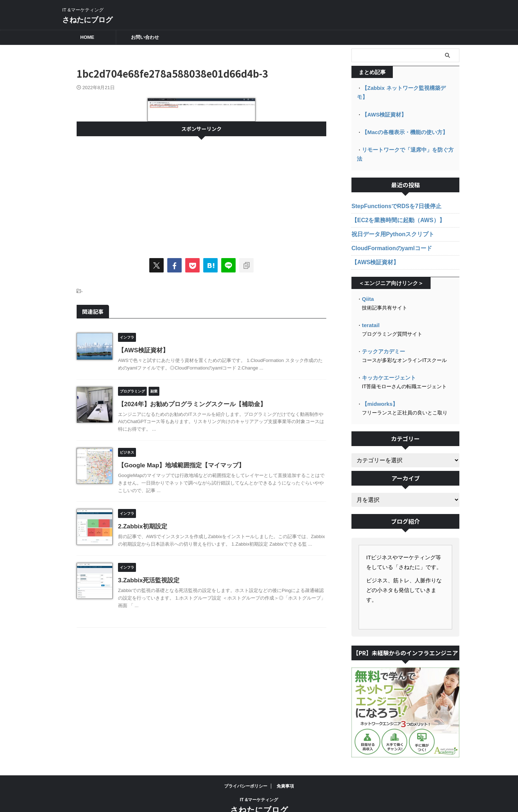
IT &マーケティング (259, 779)
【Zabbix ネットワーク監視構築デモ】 (406, 88)
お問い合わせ (145, 37)
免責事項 (285, 765)
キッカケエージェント (387, 357)
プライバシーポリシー (246, 765)
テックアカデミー (382, 331)
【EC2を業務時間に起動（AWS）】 (392, 201)
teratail (370, 305)
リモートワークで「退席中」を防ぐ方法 (407, 139)
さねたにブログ (87, 20)
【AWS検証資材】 (142, 350)
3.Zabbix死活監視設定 (147, 580)
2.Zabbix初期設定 (141, 526)
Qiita (367, 279)
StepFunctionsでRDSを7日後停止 (391, 187)
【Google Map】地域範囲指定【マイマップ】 (178, 465)
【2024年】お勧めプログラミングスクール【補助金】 (188, 404)
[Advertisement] (201, 194)
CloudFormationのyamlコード (387, 229)
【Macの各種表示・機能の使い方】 (402, 122)
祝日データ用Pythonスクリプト (388, 215)
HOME (87, 37)
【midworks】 (379, 383)
